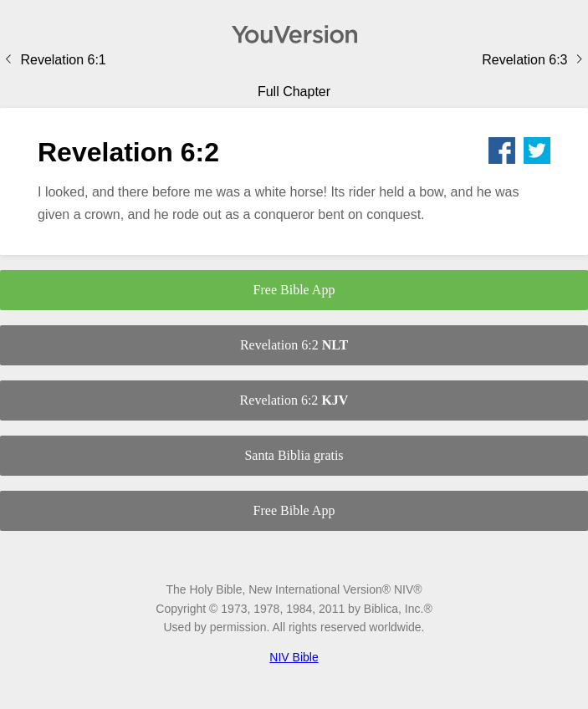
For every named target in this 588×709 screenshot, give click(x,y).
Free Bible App (294, 290)
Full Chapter (294, 92)
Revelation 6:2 (294, 345)
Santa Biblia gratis (294, 455)
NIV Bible (294, 657)
